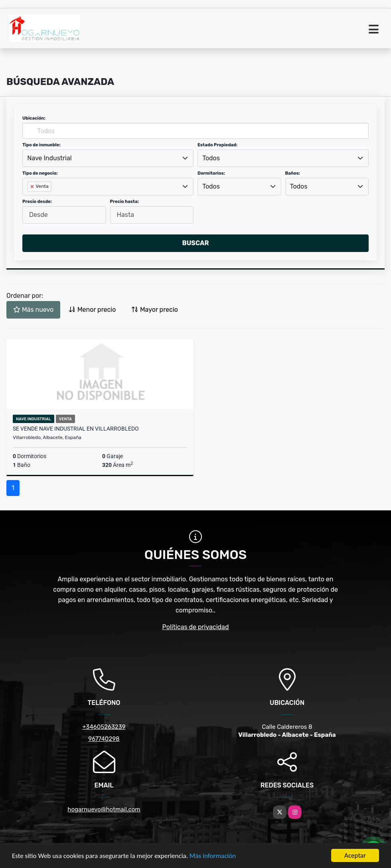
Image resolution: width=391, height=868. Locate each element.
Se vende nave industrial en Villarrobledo (76, 429)
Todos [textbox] (211, 158)
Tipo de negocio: (40, 173)
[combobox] (108, 158)
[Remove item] (33, 187)
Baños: (293, 173)
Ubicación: (34, 118)
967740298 (104, 739)
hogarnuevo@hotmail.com (104, 809)
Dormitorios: (211, 173)
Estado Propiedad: (217, 145)
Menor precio (92, 310)
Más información (213, 856)
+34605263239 (104, 727)
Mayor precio (155, 310)
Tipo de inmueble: (41, 145)
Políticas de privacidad (196, 627)
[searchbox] (30, 199)
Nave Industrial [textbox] (49, 158)
